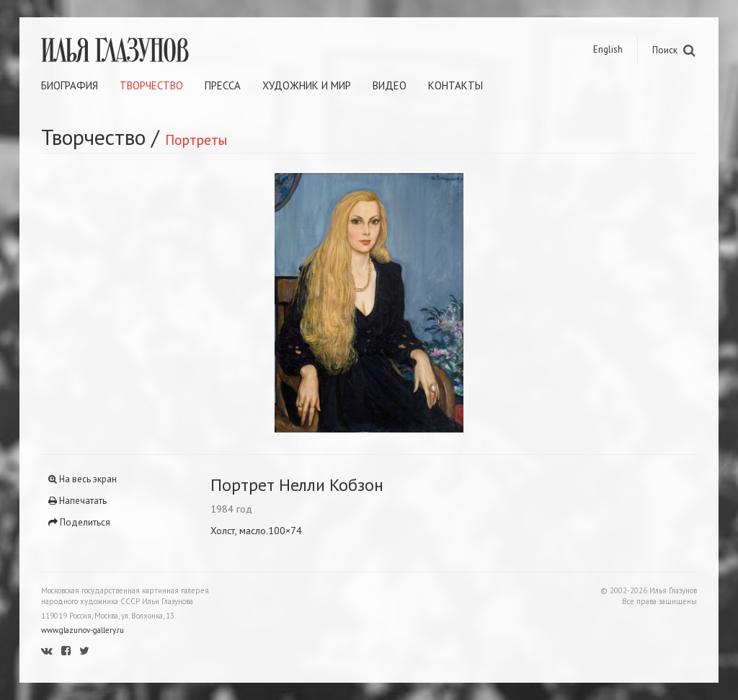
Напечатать (77, 501)
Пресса (223, 85)
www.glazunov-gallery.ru (83, 630)
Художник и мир (307, 85)
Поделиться (79, 522)
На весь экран (83, 479)
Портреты (196, 139)
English (608, 49)
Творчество (151, 85)
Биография (70, 85)
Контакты (455, 85)
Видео (390, 85)
